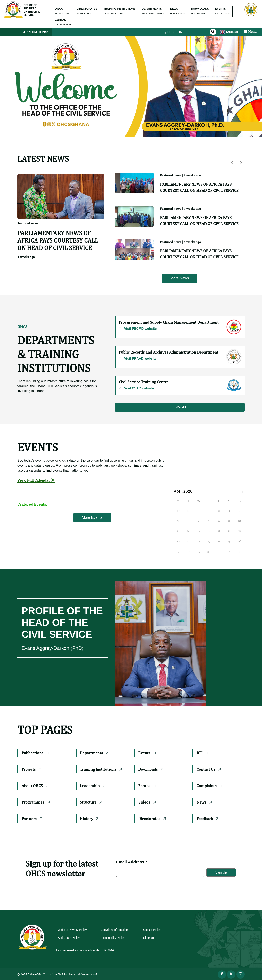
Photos (147, 786)
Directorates (152, 818)
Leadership (92, 786)
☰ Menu (250, 31)
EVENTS (220, 9)
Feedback (207, 818)
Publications (35, 753)
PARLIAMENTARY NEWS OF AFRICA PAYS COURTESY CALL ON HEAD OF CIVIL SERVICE (58, 240)
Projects (31, 769)
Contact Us (209, 769)
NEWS (174, 9)
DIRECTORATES (87, 9)
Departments (94, 753)
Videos (147, 802)
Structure (91, 802)
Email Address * (132, 862)
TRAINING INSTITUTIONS (120, 9)
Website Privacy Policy (72, 930)
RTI (202, 753)
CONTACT (61, 20)
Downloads (151, 769)
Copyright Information (114, 930)
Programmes (36, 802)
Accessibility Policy (112, 938)
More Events (92, 517)
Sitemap (149, 938)
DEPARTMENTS (152, 9)
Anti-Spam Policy (69, 938)
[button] (6, 87)
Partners (32, 818)
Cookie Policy (152, 930)
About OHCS (35, 786)
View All (180, 407)
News (204, 802)
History (89, 818)
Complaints (209, 786)
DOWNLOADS (200, 9)
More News (180, 278)
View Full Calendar (36, 480)
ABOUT (60, 9)
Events (147, 753)
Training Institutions (101, 769)
